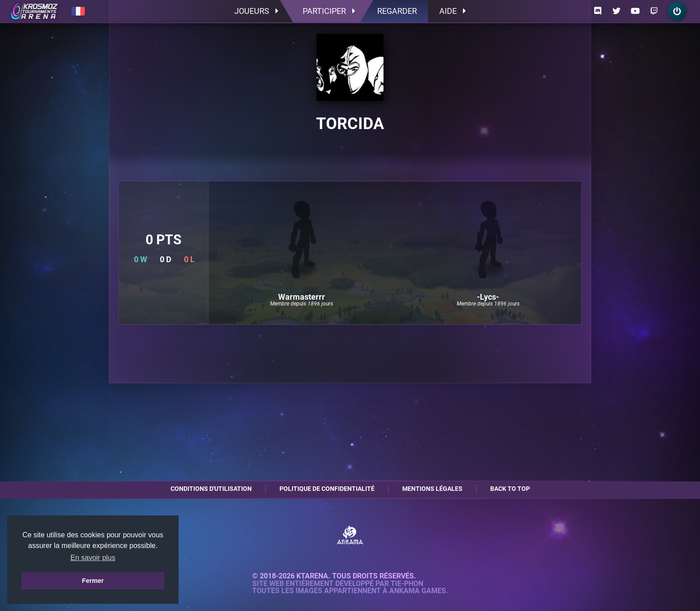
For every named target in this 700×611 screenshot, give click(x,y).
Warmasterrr (302, 297)
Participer (329, 11)
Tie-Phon (407, 584)
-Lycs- (488, 297)
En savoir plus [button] (93, 558)
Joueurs (256, 11)
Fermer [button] (93, 581)
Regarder (397, 11)
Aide (452, 11)
